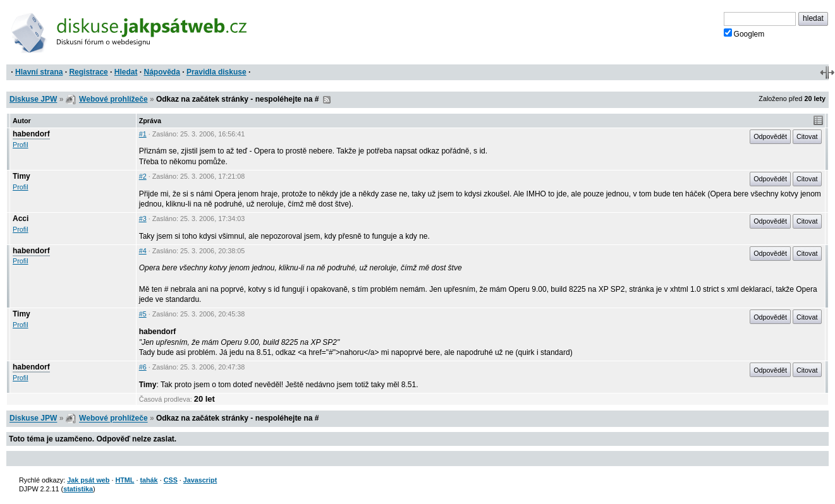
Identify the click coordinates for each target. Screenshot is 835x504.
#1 (143, 134)
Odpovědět (770, 136)
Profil (21, 145)
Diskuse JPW (33, 99)
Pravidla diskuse (216, 72)
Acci (21, 219)
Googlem (744, 33)
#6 (143, 367)
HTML (125, 480)
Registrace (88, 72)
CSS (171, 480)
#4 (143, 251)
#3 (143, 219)
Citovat (807, 136)
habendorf (31, 134)
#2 (143, 176)
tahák (149, 480)
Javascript (200, 480)
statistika (78, 489)
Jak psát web (88, 480)
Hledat (126, 72)
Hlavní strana (39, 72)
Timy (21, 176)
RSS (327, 100)
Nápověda (162, 72)
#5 (143, 314)
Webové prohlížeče (113, 99)
